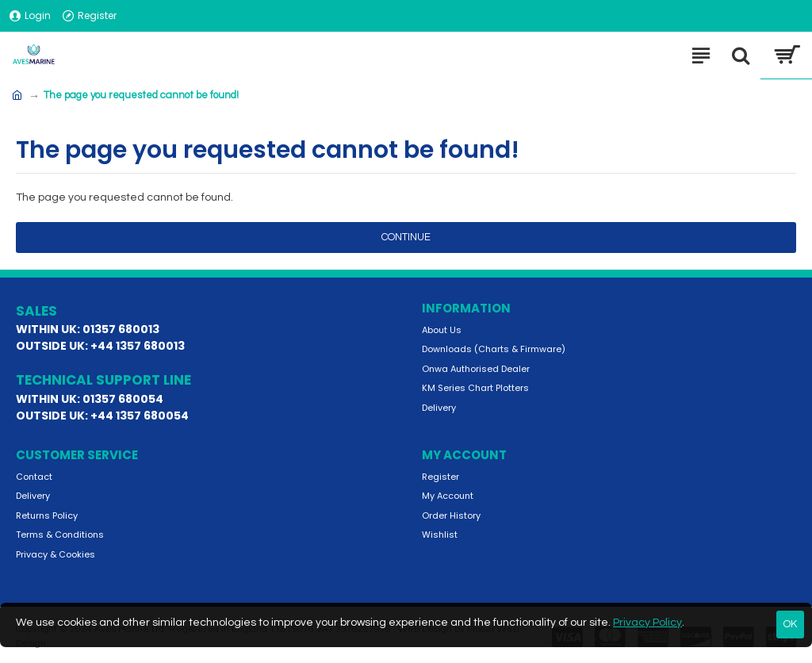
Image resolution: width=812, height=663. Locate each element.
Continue (406, 237)
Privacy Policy (647, 623)
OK (790, 624)
